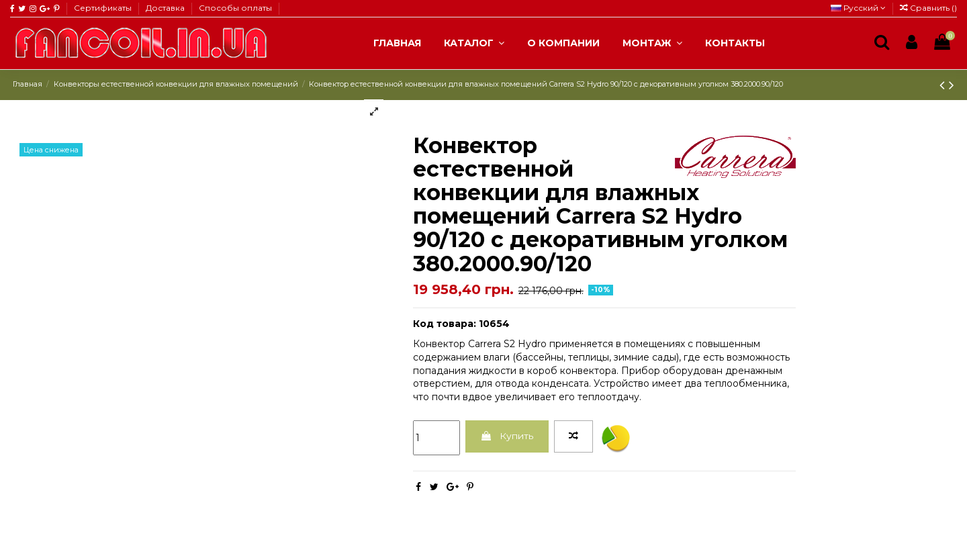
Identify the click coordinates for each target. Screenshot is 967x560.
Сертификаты (104, 8)
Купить (507, 436)
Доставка (166, 8)
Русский (858, 8)
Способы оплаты (235, 8)
